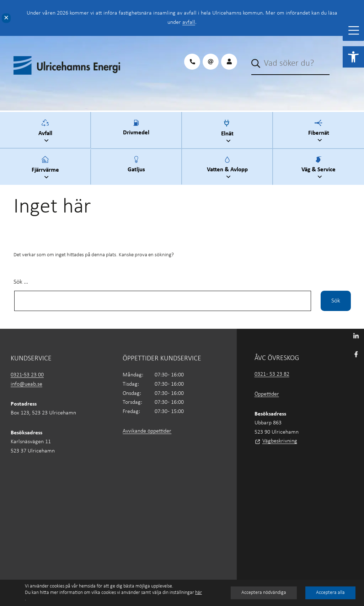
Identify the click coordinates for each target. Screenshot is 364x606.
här (199, 593)
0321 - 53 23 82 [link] (272, 374)
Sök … (21, 282)
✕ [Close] (6, 18)
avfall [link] (189, 22)
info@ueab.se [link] (26, 384)
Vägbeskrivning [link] (280, 441)
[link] (353, 57)
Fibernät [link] (320, 132)
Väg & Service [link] (320, 169)
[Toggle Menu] (354, 30)
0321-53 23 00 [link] (27, 375)
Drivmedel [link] (136, 132)
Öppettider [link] (267, 394)
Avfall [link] (46, 132)
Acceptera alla (330, 593)
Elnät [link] (228, 132)
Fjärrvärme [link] (46, 169)
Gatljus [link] (136, 168)
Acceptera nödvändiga (264, 593)
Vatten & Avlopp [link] (228, 169)
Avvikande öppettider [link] (147, 431)
